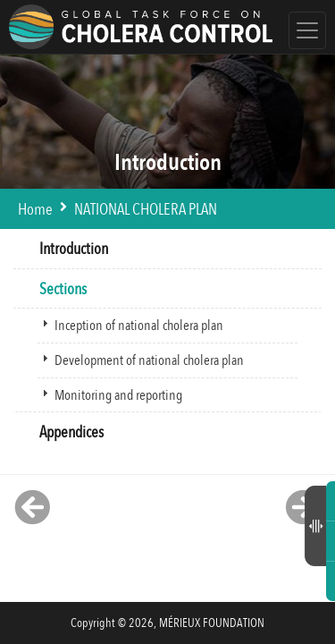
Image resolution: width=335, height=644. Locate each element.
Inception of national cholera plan (139, 326)
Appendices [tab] (64, 432)
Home (35, 210)
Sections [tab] (56, 289)
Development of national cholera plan (149, 360)
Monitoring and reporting (118, 395)
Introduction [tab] (67, 249)
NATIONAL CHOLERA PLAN (146, 210)
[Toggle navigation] (307, 30)
